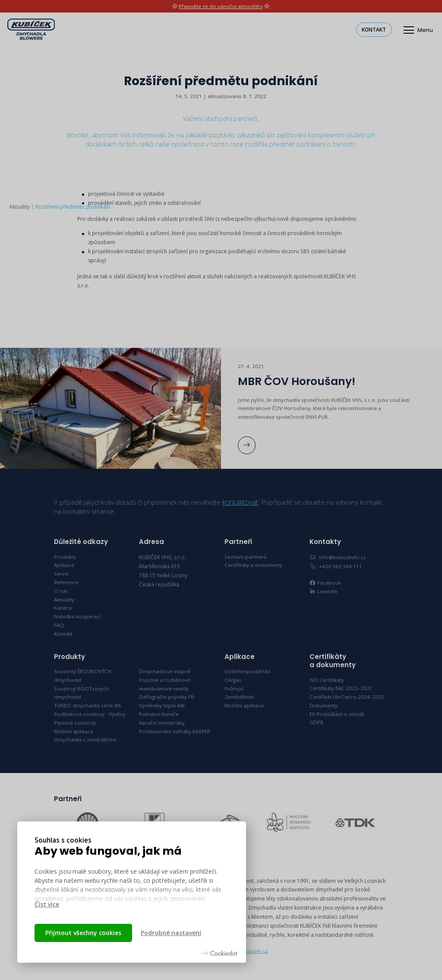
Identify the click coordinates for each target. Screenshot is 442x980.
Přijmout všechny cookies (83, 933)
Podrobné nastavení (171, 933)
